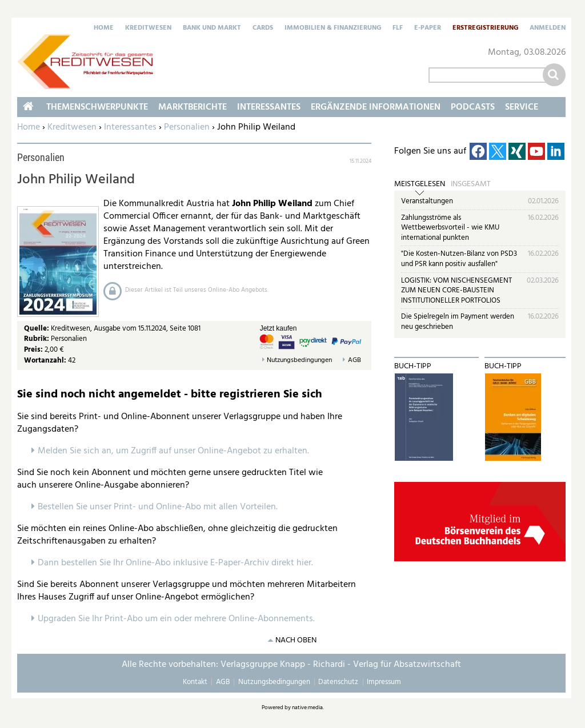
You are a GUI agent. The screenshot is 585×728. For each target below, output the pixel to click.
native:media (307, 707)
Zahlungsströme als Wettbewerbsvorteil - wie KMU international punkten (450, 228)
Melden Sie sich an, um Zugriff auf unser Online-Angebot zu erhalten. (173, 451)
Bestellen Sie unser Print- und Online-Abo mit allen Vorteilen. (158, 507)
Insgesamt (471, 184)
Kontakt (195, 682)
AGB (354, 361)
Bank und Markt (212, 29)
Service (522, 107)
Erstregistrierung (485, 29)
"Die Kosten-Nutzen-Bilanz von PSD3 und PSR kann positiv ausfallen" (459, 259)
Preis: (33, 350)
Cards (263, 29)
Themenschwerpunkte (97, 107)
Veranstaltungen (427, 201)
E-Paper (428, 29)
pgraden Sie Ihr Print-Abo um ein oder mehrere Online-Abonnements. (179, 619)
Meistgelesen (420, 184)
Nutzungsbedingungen (299, 361)
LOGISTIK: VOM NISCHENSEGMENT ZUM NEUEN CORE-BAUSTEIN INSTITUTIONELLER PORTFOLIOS (456, 291)
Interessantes (130, 127)
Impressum (384, 682)
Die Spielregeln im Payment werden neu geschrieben (458, 322)
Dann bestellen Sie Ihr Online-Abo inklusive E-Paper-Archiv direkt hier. (175, 563)
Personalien (187, 127)
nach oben (296, 640)
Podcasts (473, 107)
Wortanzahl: (45, 361)
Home (104, 29)
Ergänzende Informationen (376, 107)
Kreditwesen (148, 29)
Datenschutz (338, 682)
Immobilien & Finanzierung (333, 29)
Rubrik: (37, 339)
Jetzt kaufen (279, 328)
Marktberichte (193, 107)
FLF (398, 29)
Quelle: (37, 329)
